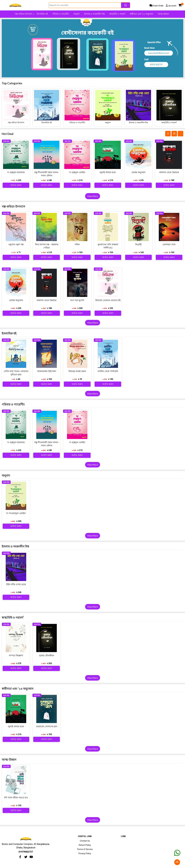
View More (93, 196)
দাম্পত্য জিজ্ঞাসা (16, 656)
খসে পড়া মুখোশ (77, 300)
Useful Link (85, 836)
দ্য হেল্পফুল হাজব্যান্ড (16, 172)
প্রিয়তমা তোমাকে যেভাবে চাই (108, 300)
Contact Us (85, 841)
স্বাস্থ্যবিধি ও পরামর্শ (169, 123)
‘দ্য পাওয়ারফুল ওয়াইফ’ (16, 513)
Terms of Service (85, 849)
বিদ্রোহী (138, 245)
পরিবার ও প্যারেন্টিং (77, 123)
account (171, 6)
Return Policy (85, 845)
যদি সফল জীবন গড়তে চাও (16, 798)
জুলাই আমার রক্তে (108, 172)
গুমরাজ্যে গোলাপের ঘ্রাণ (47, 727)
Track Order (157, 6)
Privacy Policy (85, 853)
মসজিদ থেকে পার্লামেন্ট (108, 371)
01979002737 (26, 852)
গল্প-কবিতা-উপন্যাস (16, 123)
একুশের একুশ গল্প (16, 245)
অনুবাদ (108, 123)
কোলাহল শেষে (169, 245)
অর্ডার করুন (16, 185)
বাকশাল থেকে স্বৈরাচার (169, 172)
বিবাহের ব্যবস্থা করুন (77, 371)
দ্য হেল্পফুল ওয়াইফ (77, 172)
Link (123, 836)
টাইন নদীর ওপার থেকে (16, 584)
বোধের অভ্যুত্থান (138, 172)
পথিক (77, 245)
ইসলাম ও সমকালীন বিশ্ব (138, 123)
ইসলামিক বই (47, 123)
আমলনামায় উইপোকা (47, 371)
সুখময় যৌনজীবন (47, 656)
